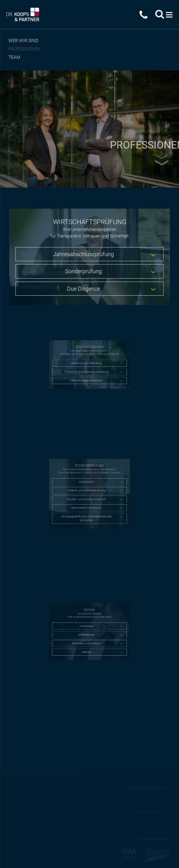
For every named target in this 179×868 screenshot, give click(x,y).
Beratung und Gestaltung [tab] (88, 364)
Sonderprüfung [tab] (84, 270)
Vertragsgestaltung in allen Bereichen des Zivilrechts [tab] (88, 509)
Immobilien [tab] (88, 628)
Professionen (24, 49)
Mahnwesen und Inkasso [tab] (88, 503)
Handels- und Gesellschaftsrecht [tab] (88, 497)
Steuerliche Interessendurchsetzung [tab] (87, 369)
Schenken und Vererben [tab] (87, 639)
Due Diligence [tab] (84, 286)
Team (14, 57)
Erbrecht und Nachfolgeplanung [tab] (87, 492)
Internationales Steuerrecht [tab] (87, 375)
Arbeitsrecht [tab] (87, 486)
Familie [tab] (87, 645)
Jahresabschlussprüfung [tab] (84, 254)
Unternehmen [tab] (88, 634)
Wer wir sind (23, 40)
